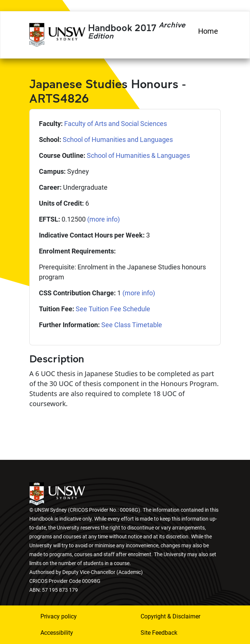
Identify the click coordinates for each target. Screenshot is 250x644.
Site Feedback (159, 633)
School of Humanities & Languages (138, 155)
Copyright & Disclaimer (170, 616)
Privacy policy (59, 616)
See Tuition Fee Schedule (113, 309)
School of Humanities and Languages (118, 140)
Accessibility (57, 633)
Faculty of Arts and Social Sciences (116, 124)
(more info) (103, 219)
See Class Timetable (132, 325)
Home (208, 31)
